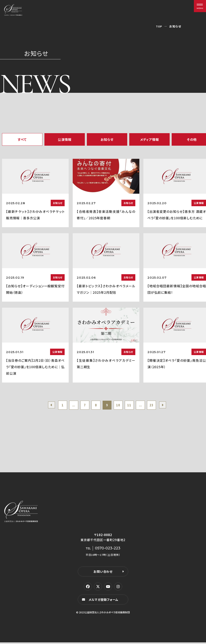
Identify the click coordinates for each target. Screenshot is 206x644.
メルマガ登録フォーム (104, 601)
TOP (159, 26)
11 (132, 406)
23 (156, 406)
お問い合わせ (103, 573)
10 (119, 406)
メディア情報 (150, 139)
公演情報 (65, 139)
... (70, 406)
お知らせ (107, 139)
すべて (22, 139)
